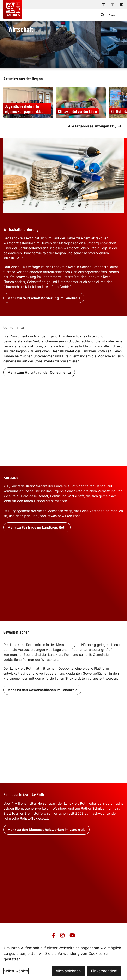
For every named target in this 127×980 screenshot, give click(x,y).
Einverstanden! (104, 971)
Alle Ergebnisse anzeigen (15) (95, 126)
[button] (120, 15)
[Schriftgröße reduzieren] (113, 5)
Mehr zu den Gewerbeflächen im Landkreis (42, 690)
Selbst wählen (16, 971)
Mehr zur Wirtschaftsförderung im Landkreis (44, 298)
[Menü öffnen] (117, 15)
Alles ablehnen (68, 971)
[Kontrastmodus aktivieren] (122, 5)
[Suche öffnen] (103, 15)
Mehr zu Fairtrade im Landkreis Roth (37, 527)
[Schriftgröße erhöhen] (103, 5)
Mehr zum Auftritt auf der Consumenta (39, 372)
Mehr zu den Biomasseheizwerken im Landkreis (46, 830)
